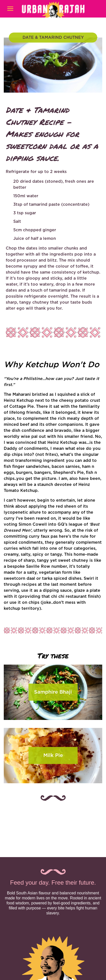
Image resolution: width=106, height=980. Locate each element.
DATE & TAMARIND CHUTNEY (53, 38)
